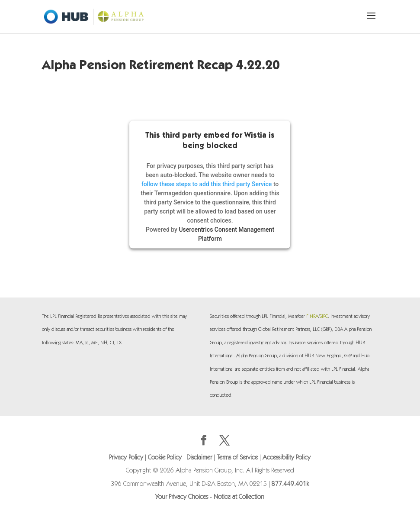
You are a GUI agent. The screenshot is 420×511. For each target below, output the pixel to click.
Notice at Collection (239, 497)
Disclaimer (199, 458)
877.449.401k (290, 484)
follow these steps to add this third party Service (207, 184)
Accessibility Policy (287, 458)
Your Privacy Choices (182, 497)
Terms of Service (237, 458)
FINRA (312, 317)
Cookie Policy (165, 458)
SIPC (324, 317)
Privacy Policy (126, 458)
